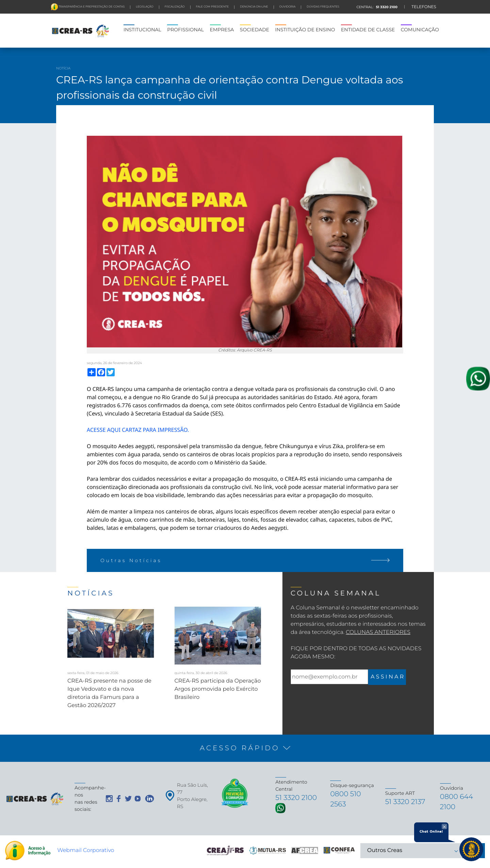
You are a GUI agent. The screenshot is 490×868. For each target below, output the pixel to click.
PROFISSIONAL (185, 30)
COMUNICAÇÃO (420, 30)
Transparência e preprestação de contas (91, 7)
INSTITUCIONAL (142, 30)
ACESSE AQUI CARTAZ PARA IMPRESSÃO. (138, 430)
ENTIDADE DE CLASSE (368, 30)
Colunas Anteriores (378, 632)
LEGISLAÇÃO (144, 7)
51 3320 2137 (407, 803)
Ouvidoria (288, 7)
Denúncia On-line (254, 7)
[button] (245, 748)
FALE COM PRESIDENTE (213, 7)
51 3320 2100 (386, 7)
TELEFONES (424, 7)
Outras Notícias (245, 560)
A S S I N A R (387, 677)
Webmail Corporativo (86, 853)
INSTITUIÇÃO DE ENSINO (305, 30)
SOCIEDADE (255, 30)
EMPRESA (222, 30)
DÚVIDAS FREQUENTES (323, 7)
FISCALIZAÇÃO (175, 7)
